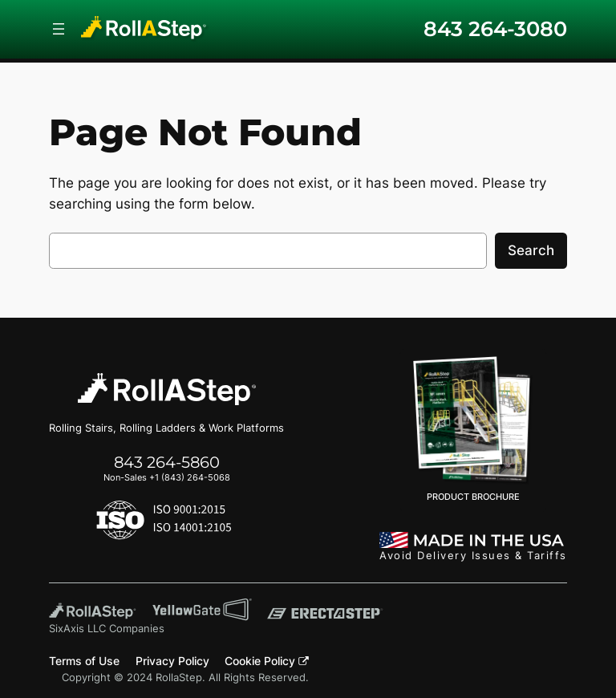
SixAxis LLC (77, 629)
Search (531, 250)
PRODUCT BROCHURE (473, 429)
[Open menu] (59, 29)
